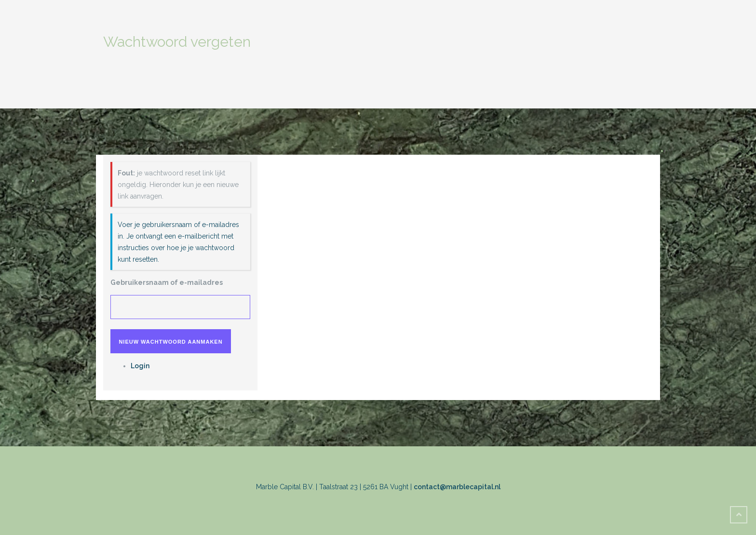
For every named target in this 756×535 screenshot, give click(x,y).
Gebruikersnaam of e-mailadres (167, 282)
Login (140, 366)
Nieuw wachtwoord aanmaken (170, 342)
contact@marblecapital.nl (457, 487)
